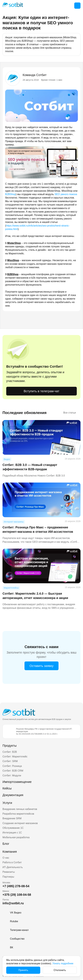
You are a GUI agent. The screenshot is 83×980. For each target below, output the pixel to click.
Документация (13, 795)
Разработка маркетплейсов (18, 814)
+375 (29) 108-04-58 (17, 895)
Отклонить (60, 970)
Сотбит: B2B (10, 752)
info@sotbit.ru (13, 903)
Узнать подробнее (63, 963)
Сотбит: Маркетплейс (15, 757)
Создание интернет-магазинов (20, 823)
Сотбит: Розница (12, 766)
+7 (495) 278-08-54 (16, 886)
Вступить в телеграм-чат (41, 391)
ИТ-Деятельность (13, 867)
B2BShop (10, 194)
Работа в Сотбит (12, 862)
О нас (6, 858)
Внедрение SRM (12, 818)
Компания (10, 852)
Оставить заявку (41, 666)
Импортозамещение (17, 782)
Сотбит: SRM (10, 761)
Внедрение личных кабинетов (20, 809)
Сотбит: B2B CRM (13, 771)
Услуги (7, 803)
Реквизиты (9, 872)
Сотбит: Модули (12, 775)
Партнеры (8, 877)
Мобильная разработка (16, 837)
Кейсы (7, 788)
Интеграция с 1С (12, 833)
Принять (23, 970)
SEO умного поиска (66, 194)
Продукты (10, 746)
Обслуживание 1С (13, 828)
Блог (6, 844)
